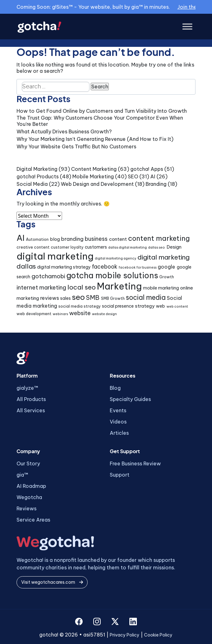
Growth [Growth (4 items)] (167, 277)
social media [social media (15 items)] (146, 297)
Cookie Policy (158, 635)
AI (153, 176)
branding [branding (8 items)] (72, 239)
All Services (31, 410)
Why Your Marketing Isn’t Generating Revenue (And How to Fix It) (95, 139)
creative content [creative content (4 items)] (33, 247)
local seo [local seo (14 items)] (82, 287)
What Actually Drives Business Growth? (64, 131)
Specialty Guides (130, 399)
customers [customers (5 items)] (96, 247)
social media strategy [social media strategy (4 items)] (79, 306)
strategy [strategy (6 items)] (145, 306)
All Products (31, 399)
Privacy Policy (125, 635)
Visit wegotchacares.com (52, 582)
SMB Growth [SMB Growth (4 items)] (113, 298)
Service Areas (33, 520)
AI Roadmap (31, 486)
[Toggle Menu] (187, 27)
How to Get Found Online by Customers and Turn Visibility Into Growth (102, 111)
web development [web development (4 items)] (34, 314)
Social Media (32, 184)
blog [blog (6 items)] (55, 239)
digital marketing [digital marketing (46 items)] (55, 256)
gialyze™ (27, 388)
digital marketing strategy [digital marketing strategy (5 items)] (64, 267)
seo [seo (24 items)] (78, 297)
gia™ (22, 475)
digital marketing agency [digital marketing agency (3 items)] (116, 258)
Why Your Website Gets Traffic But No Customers (76, 146)
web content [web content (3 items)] (177, 306)
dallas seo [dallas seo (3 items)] (157, 247)
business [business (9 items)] (96, 239)
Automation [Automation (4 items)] (37, 239)
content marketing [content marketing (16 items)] (159, 238)
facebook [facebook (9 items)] (105, 267)
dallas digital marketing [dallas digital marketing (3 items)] (128, 247)
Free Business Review (135, 463)
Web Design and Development (97, 184)
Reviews (26, 508)
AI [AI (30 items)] (21, 238)
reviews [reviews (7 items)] (50, 298)
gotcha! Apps (147, 169)
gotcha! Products (38, 176)
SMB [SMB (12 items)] (93, 297)
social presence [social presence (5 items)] (118, 306)
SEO (133, 176)
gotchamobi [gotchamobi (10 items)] (48, 276)
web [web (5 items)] (160, 306)
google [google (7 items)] (166, 267)
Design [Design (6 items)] (174, 247)
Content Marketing (94, 169)
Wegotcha (29, 497)
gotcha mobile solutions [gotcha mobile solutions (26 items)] (112, 275)
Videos (118, 422)
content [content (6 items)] (118, 239)
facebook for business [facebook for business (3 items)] (137, 267)
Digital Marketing (37, 169)
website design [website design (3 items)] (104, 314)
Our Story (28, 463)
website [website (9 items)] (80, 313)
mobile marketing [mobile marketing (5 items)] (161, 288)
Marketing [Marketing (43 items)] (119, 286)
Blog (115, 388)
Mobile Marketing (93, 176)
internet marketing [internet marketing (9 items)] (41, 287)
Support (120, 475)
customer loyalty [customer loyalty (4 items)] (67, 247)
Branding (156, 184)
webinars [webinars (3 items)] (60, 314)
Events (118, 410)
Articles (119, 433)
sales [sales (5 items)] (65, 298)
